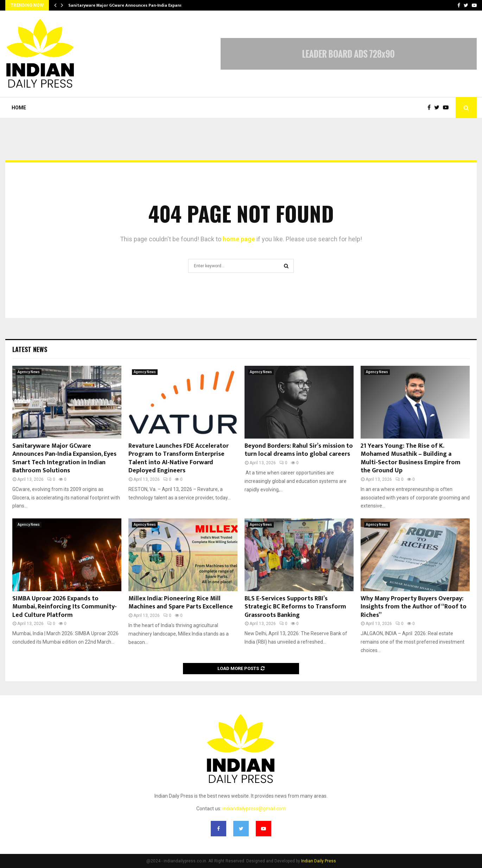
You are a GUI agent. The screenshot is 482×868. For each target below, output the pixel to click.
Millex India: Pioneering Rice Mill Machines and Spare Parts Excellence (181, 603)
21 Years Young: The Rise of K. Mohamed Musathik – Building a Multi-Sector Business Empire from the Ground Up (411, 458)
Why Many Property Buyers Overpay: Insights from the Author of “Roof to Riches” (414, 607)
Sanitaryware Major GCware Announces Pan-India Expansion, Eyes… (135, 5)
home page (239, 239)
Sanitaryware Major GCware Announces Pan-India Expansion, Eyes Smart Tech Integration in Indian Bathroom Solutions (64, 458)
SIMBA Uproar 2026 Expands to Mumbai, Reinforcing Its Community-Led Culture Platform (65, 607)
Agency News (29, 372)
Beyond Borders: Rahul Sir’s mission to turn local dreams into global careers (299, 450)
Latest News (30, 349)
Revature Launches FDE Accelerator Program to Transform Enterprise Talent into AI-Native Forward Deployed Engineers (179, 458)
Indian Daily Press (319, 861)
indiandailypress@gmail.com (254, 809)
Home (19, 108)
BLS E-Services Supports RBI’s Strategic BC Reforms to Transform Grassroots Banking (295, 607)
